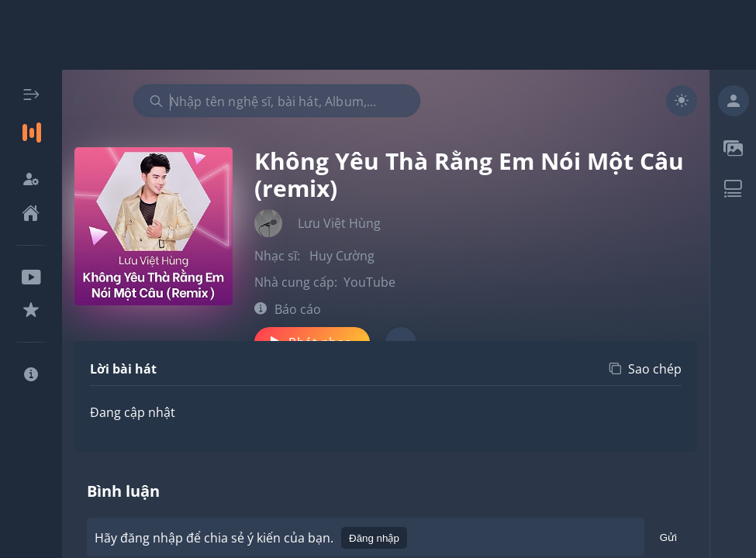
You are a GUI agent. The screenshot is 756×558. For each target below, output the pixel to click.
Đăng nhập (374, 538)
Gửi (668, 540)
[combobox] (277, 101)
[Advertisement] (378, 35)
